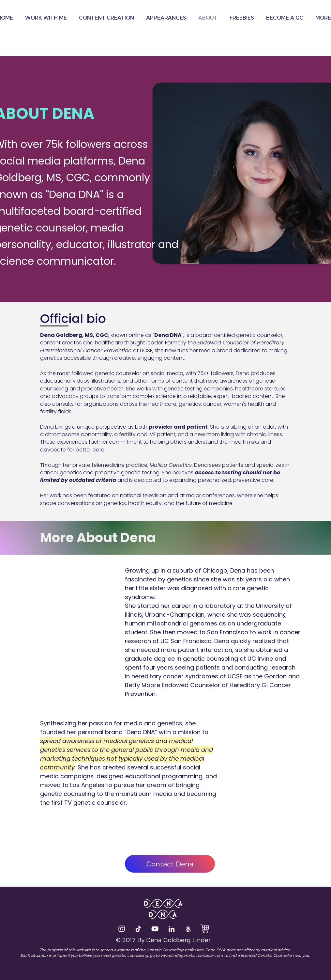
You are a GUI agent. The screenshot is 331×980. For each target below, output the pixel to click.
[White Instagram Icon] (122, 929)
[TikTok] (138, 929)
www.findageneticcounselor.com (192, 955)
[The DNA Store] (205, 929)
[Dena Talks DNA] (155, 929)
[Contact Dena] (170, 864)
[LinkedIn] (172, 929)
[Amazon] (188, 929)
